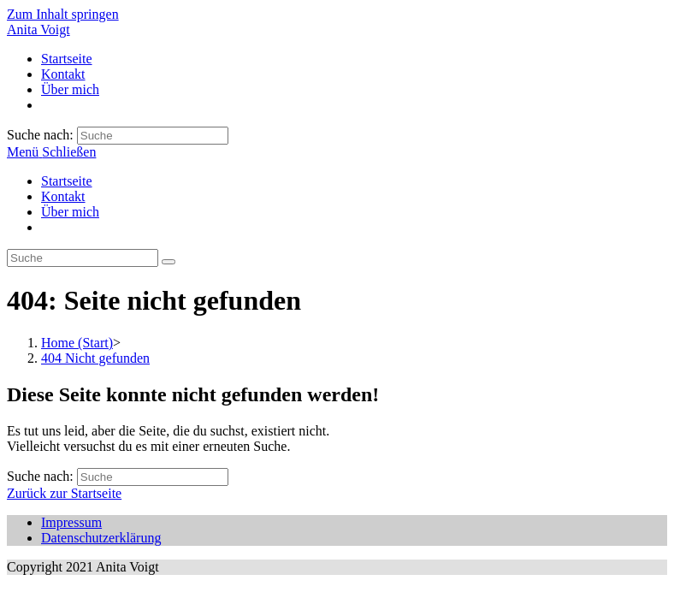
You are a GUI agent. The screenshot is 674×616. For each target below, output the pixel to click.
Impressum (71, 522)
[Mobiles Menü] (51, 152)
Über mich (70, 212)
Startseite (67, 181)
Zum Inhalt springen (63, 14)
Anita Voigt (38, 30)
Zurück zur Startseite (64, 493)
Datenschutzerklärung (101, 538)
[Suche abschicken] (168, 262)
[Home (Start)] (77, 343)
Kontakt (63, 196)
